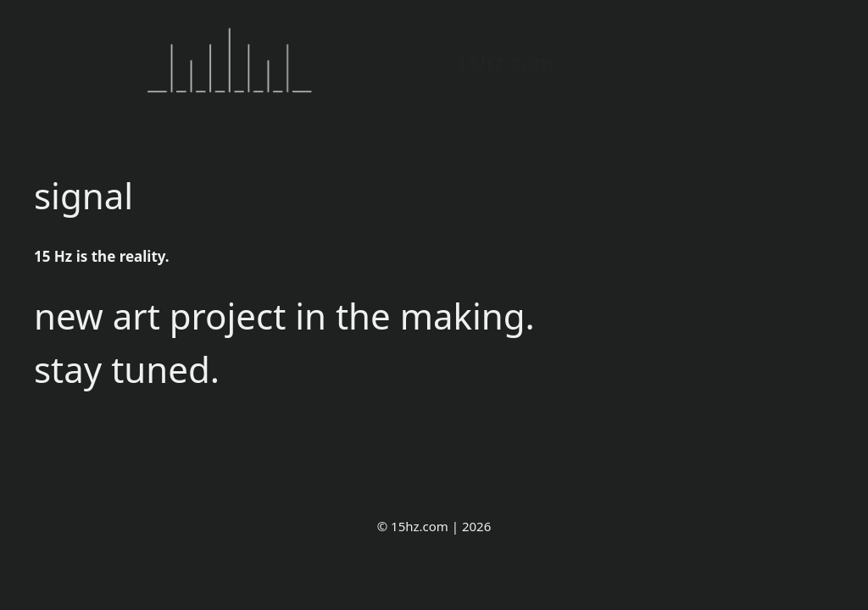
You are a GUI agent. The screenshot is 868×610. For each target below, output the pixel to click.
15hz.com (505, 62)
